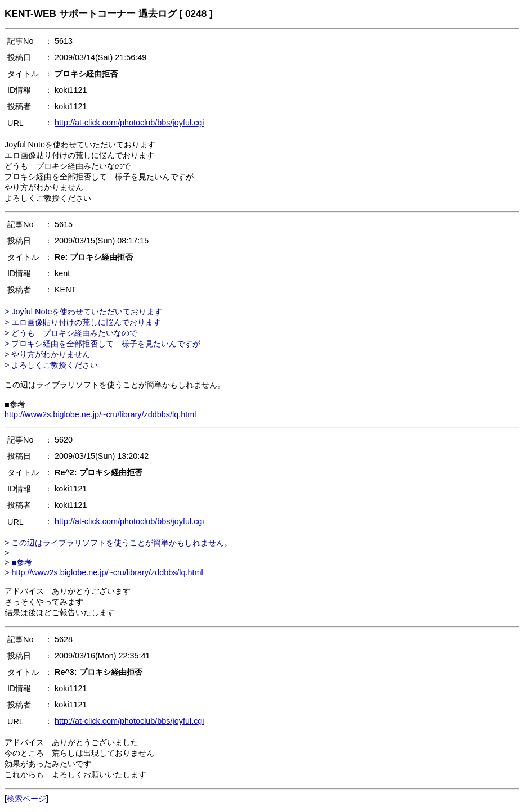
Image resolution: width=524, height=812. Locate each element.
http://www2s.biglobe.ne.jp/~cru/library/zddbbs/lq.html (100, 414)
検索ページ (26, 799)
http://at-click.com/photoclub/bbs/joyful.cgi (129, 123)
